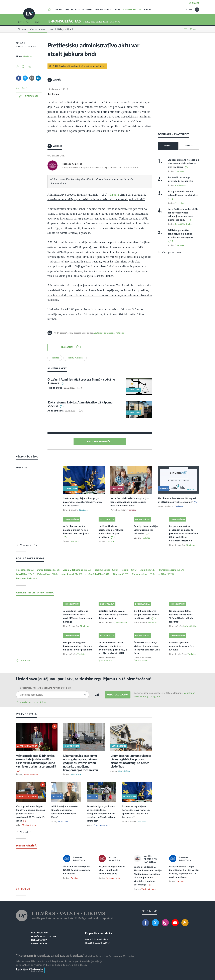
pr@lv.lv (107, 943)
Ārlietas (74, 878)
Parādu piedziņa (172, 570)
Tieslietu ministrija (72, 164)
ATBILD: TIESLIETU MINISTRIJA (35, 593)
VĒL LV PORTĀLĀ (26, 714)
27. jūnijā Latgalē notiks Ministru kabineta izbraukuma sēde (112, 870)
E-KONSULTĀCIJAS (132, 10)
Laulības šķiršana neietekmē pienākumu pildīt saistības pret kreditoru (183, 163)
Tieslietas (27, 56)
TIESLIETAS (22, 468)
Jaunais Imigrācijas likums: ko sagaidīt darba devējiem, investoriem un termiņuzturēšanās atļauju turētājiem (101, 814)
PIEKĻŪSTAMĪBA (39, 940)
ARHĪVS (147, 10)
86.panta (114, 195)
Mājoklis (148, 570)
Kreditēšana (181, 186)
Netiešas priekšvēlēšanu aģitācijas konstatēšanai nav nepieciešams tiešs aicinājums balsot (130, 502)
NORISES (76, 10)
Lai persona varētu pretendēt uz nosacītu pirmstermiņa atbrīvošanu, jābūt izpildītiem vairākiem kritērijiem (184, 534)
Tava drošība (77, 775)
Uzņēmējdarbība (98, 574)
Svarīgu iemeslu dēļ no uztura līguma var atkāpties (147, 530)
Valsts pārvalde (31, 775)
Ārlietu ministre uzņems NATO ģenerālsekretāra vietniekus (77, 870)
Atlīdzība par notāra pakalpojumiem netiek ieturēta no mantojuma (180, 234)
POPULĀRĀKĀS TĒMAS (30, 559)
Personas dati (27, 579)
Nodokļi (128, 570)
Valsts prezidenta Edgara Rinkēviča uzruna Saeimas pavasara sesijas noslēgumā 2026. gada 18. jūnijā (31, 814)
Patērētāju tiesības (184, 224)
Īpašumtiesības (106, 570)
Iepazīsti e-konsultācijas (33, 702)
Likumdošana (124, 771)
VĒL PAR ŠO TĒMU (27, 457)
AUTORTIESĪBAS (39, 944)
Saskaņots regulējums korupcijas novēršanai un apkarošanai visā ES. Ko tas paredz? (83, 502)
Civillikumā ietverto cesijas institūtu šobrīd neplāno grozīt (146, 615)
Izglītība (166, 574)
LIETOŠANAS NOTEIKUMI (44, 937)
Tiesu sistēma (143, 574)
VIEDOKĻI (87, 10)
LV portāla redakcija (99, 933)
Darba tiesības (48, 570)
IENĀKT (195, 3)
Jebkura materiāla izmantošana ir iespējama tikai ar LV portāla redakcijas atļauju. (60, 961)
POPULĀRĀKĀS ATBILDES (174, 134)
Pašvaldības (47, 574)
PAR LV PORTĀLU (39, 933)
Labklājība (25, 574)
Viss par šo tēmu (29, 545)
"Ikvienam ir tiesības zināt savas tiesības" (50, 955)
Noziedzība (63, 822)
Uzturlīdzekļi (71, 574)
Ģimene (121, 574)
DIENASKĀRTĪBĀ (103, 10)
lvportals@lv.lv (101, 939)
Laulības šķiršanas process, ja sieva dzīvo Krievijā (182, 646)
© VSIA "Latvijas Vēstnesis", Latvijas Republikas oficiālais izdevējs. (51, 965)
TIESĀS (117, 10)
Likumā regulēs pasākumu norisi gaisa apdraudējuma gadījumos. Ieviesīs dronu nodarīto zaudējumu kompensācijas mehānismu (81, 763)
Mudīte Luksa (55, 388)
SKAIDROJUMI (62, 10)
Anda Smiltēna (56, 411)
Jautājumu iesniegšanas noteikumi (110, 333)
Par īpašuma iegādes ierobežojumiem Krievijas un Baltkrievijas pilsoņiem (78, 646)
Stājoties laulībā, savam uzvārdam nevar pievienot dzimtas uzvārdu (113, 615)
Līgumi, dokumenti (77, 570)
